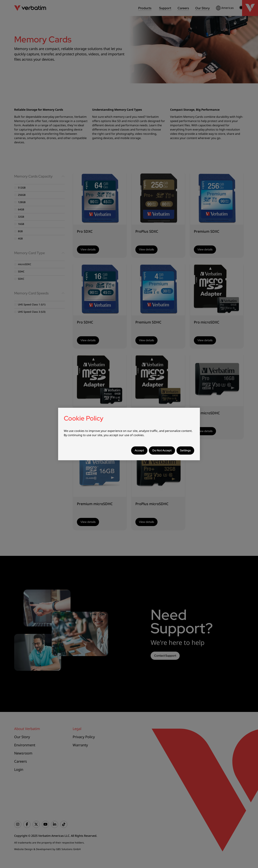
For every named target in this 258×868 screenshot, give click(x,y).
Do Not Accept (162, 450)
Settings (185, 450)
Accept (139, 450)
